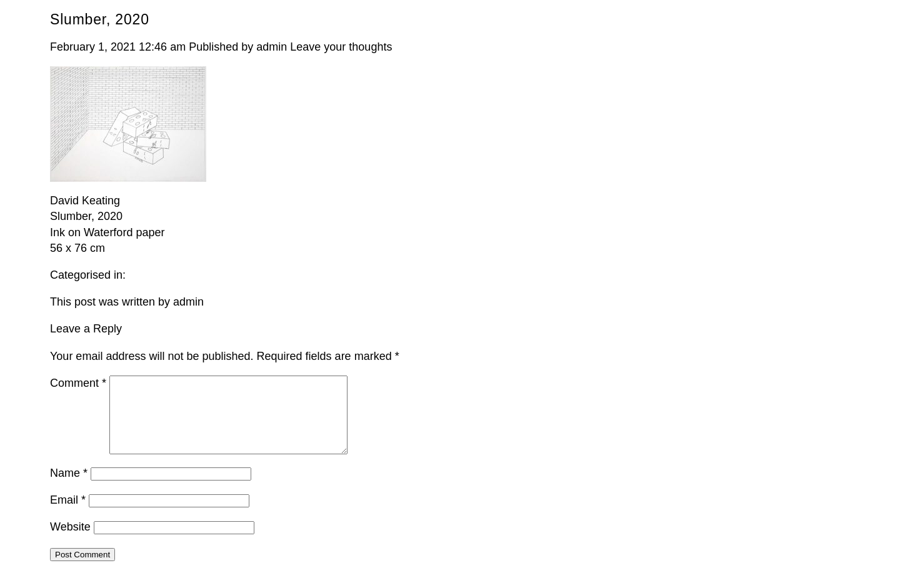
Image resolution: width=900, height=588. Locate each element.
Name (69, 488)
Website (70, 542)
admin (272, 47)
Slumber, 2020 (100, 19)
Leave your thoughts (341, 47)
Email (68, 515)
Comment (78, 383)
